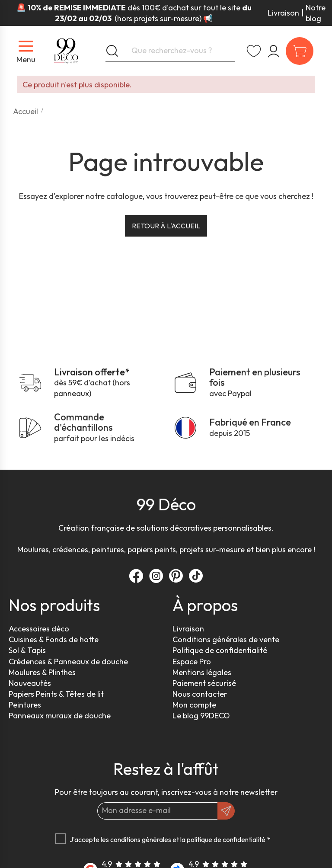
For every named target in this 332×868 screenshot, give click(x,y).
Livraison (283, 13)
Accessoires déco (39, 629)
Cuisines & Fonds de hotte (54, 639)
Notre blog (316, 13)
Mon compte (194, 705)
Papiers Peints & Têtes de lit (56, 694)
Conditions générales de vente (226, 639)
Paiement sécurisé (204, 683)
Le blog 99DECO (201, 716)
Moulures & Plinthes (42, 672)
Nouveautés (30, 683)
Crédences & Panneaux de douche (68, 661)
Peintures (25, 705)
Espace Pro (192, 661)
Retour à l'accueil (166, 226)
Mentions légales (202, 672)
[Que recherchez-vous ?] (170, 51)
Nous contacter (200, 694)
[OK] (226, 811)
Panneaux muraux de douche (60, 716)
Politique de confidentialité (220, 650)
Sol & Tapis (27, 650)
